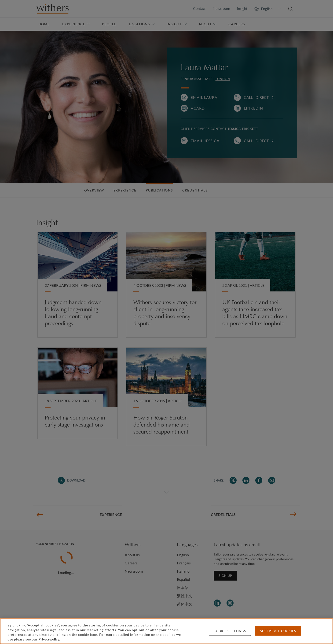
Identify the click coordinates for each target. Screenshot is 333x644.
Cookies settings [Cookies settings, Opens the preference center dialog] (230, 631)
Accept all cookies (278, 631)
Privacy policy (49, 639)
